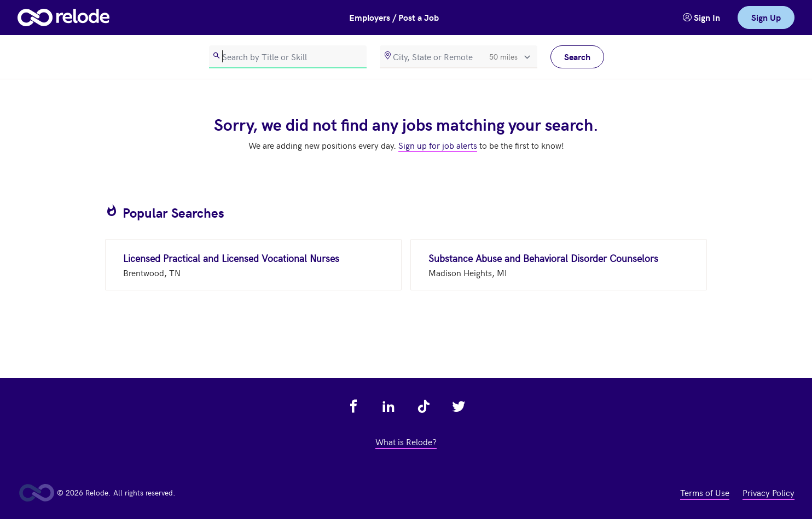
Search (577, 57)
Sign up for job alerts (438, 145)
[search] (288, 57)
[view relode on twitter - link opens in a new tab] (459, 406)
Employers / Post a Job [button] (394, 17)
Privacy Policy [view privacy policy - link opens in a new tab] (768, 492)
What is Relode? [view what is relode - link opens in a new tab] (406, 441)
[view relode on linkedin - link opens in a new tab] (388, 406)
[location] (459, 57)
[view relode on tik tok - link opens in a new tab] (424, 406)
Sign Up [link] (766, 17)
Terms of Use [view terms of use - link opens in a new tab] (705, 492)
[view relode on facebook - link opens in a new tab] (353, 406)
